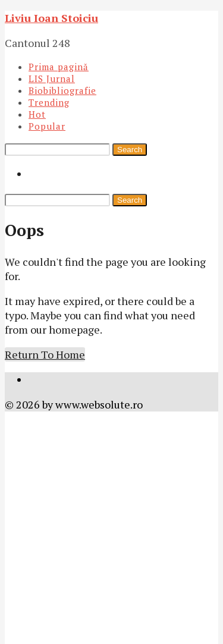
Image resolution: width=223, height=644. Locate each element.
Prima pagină (59, 67)
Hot (37, 114)
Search (130, 150)
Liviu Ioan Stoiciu (51, 18)
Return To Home (45, 354)
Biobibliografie (62, 90)
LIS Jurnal (52, 78)
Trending (49, 102)
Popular (47, 126)
